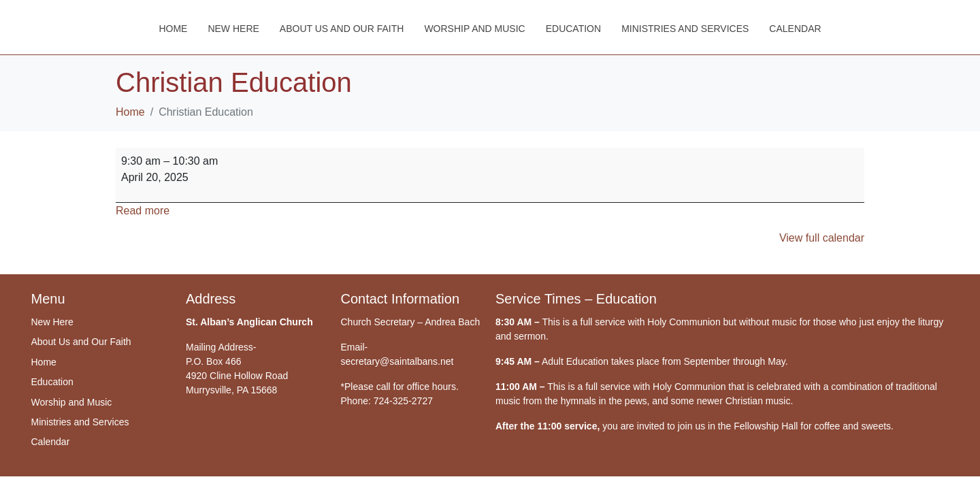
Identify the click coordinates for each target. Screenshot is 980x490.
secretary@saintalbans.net (397, 361)
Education (573, 29)
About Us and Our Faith (342, 29)
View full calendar (822, 238)
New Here (233, 29)
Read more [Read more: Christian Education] (143, 211)
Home (173, 29)
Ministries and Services (685, 29)
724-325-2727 (403, 401)
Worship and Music (474, 29)
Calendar (795, 29)
